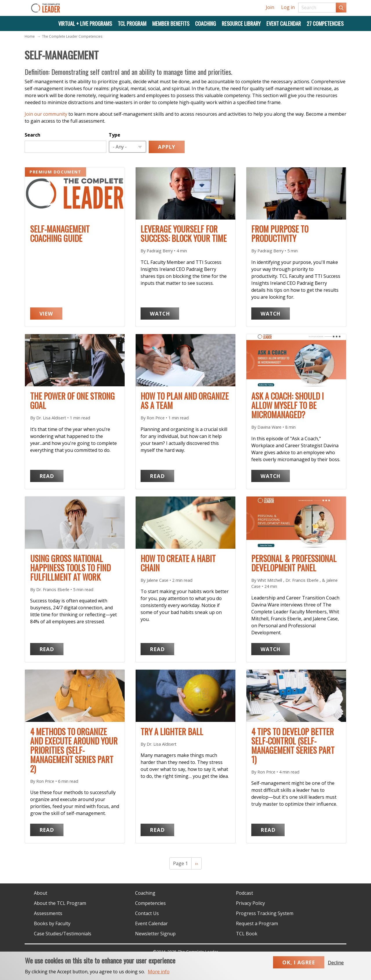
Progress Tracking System (265, 913)
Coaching (205, 23)
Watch (164, 313)
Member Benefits (171, 23)
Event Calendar (284, 23)
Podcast (244, 893)
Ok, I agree (299, 966)
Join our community (46, 114)
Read (51, 476)
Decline (336, 967)
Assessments (48, 913)
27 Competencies (325, 23)
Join (270, 7)
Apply (167, 147)
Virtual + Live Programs (85, 23)
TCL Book (247, 934)
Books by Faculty (52, 923)
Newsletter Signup (155, 934)
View (51, 313)
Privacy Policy (250, 903)
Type (114, 135)
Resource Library (241, 23)
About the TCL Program (60, 903)
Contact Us (147, 913)
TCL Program (132, 23)
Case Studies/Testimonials (63, 934)
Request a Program (257, 923)
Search (32, 135)
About (41, 893)
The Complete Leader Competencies (72, 36)
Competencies (150, 903)
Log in (288, 7)
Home (30, 36)
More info (159, 976)
